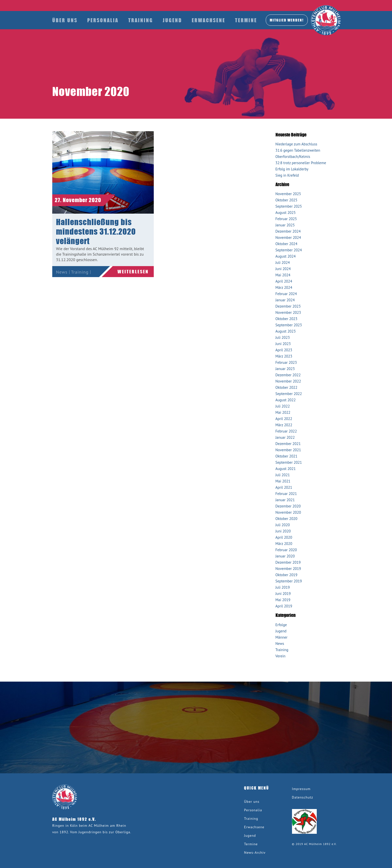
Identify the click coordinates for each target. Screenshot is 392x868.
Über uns (65, 20)
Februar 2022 (286, 431)
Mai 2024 (283, 275)
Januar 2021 (285, 500)
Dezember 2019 (288, 562)
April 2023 (284, 350)
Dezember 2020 (288, 506)
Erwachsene (208, 20)
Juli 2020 (283, 525)
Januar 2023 (285, 369)
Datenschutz (303, 797)
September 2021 (289, 462)
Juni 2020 (283, 531)
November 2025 (288, 194)
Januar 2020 (285, 556)
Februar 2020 (286, 550)
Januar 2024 (285, 300)
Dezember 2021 (288, 444)
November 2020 (288, 512)
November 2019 (288, 569)
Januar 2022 (285, 437)
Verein (63, 282)
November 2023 (288, 312)
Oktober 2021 (286, 456)
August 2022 (286, 400)
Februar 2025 (286, 219)
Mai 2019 (283, 600)
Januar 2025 (285, 225)
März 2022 (284, 425)
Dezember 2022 (288, 375)
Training (141, 20)
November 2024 (288, 237)
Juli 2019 (283, 587)
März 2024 (284, 287)
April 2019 (284, 606)
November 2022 (288, 381)
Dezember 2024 (288, 231)
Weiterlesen (133, 272)
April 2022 (284, 419)
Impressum (301, 789)
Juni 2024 (283, 269)
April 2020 (284, 537)
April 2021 (284, 487)
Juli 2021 (283, 475)
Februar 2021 (286, 494)
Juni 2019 (283, 594)
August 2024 (286, 256)
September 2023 (289, 325)
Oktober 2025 (286, 200)
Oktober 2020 (286, 519)
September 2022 (289, 394)
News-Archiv (255, 853)
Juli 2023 (283, 337)
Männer (281, 637)
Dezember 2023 (288, 306)
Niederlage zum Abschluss (296, 144)
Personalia (103, 20)
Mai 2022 (283, 412)
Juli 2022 (283, 406)
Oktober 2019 (286, 575)
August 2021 (286, 469)
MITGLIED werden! (287, 20)
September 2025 (289, 206)
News (62, 272)
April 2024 (284, 281)
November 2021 (288, 450)
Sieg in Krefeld (287, 175)
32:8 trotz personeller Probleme (301, 163)
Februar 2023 (286, 362)
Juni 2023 (283, 344)
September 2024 (289, 250)
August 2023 (286, 331)
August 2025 (286, 213)
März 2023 (284, 356)
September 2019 (289, 581)
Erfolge (281, 625)
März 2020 (284, 544)
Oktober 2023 (286, 319)
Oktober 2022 (286, 387)
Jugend (172, 20)
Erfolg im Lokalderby (292, 169)
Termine (246, 20)
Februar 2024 (286, 294)
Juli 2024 (283, 262)
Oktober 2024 (286, 244)
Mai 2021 (283, 481)
